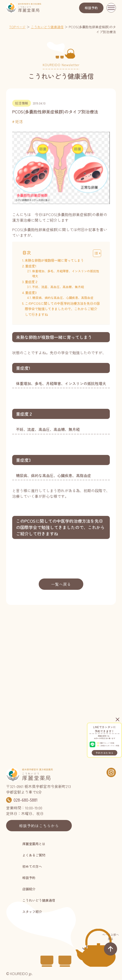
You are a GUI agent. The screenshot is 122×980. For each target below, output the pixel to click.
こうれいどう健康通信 (47, 27)
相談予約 (91, 8)
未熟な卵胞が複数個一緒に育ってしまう (54, 260)
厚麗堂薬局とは (34, 844)
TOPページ (17, 27)
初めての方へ (32, 866)
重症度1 (31, 266)
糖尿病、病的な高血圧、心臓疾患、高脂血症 (63, 298)
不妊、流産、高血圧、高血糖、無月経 (58, 287)
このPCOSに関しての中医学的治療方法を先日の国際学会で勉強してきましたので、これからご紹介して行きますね (62, 309)
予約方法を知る (105, 753)
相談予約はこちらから (39, 826)
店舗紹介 (29, 889)
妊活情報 (22, 103)
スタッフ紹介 (32, 912)
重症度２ (31, 282)
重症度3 (31, 292)
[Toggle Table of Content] (95, 253)
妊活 (19, 121)
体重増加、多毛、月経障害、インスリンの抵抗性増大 (66, 273)
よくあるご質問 (34, 855)
